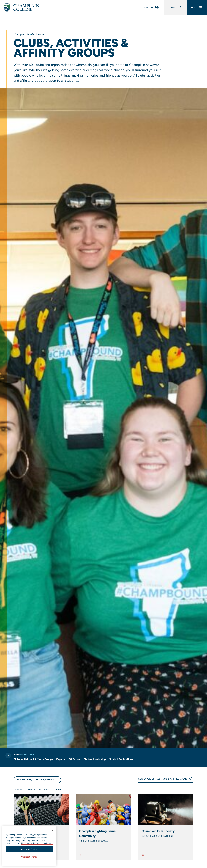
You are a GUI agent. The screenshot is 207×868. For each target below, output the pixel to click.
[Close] (53, 830)
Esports (61, 759)
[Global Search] (175, 8)
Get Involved (38, 34)
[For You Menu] (152, 8)
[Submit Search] (191, 779)
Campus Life (22, 34)
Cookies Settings (29, 857)
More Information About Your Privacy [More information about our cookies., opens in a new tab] (37, 843)
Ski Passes (74, 759)
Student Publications (121, 759)
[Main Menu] (197, 8)
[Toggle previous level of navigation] (8, 756)
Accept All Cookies (29, 849)
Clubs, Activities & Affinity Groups (33, 759)
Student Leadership (95, 759)
